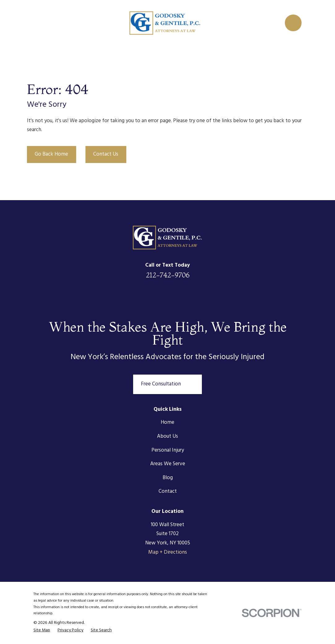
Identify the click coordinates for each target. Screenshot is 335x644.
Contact (168, 491)
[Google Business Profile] (201, 296)
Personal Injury (168, 450)
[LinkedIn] (134, 296)
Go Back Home (51, 154)
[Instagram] (184, 296)
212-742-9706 (168, 275)
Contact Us (106, 154)
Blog (168, 478)
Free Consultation (167, 384)
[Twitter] (167, 296)
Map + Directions (168, 552)
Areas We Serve (168, 464)
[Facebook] (151, 296)
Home (167, 422)
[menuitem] (42, 631)
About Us (167, 436)
